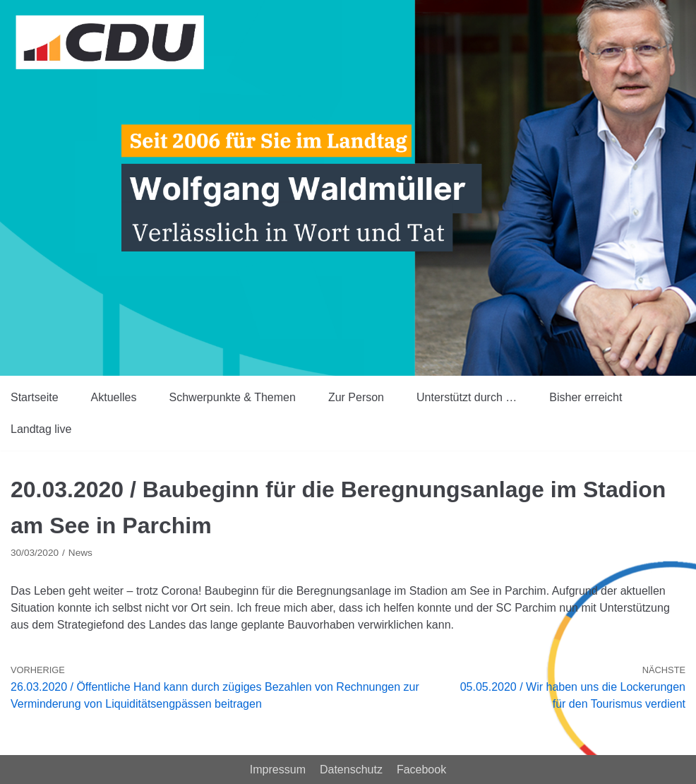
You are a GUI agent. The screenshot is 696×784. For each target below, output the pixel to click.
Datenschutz (351, 770)
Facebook (421, 770)
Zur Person (356, 397)
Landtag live (41, 429)
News (80, 553)
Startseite (35, 397)
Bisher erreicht (586, 397)
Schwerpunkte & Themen (233, 397)
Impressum (278, 770)
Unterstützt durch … (467, 397)
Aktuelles (114, 397)
